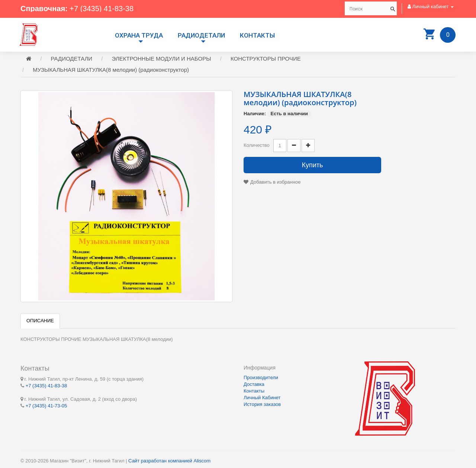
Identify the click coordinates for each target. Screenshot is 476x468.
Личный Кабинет (262, 398)
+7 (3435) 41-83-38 (102, 9)
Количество (257, 145)
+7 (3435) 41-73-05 (46, 406)
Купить (313, 165)
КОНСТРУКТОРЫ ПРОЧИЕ (266, 59)
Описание (40, 321)
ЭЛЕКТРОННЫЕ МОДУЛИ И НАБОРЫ (162, 59)
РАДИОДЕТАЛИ (201, 35)
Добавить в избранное (275, 182)
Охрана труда (139, 35)
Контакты (257, 35)
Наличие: (255, 114)
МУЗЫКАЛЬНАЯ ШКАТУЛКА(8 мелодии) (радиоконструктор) (111, 70)
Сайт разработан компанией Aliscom (169, 461)
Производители (261, 377)
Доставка (254, 384)
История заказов (262, 404)
